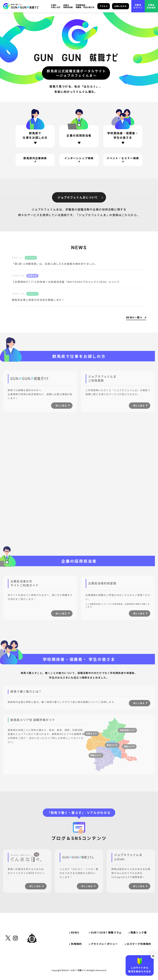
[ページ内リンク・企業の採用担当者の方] (79, 137)
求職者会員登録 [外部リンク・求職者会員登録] (151, 6)
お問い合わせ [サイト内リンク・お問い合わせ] (121, 6)
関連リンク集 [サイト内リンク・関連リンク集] (139, 932)
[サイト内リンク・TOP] (21, 6)
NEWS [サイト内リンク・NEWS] (74, 932)
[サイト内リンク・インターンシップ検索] (79, 160)
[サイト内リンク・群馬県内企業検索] (35, 160)
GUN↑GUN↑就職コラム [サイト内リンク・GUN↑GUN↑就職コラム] (105, 932)
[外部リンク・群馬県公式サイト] (32, 952)
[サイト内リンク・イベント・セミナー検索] (123, 160)
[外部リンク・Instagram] (15, 953)
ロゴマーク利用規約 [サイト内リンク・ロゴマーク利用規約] (138, 944)
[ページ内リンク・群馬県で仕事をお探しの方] (35, 136)
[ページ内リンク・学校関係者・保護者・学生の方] (123, 138)
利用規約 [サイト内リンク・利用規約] (75, 944)
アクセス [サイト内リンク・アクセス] (104, 6)
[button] (153, 956)
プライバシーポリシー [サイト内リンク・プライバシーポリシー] (103, 944)
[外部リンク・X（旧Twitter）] (8, 953)
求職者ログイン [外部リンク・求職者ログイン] (138, 6)
